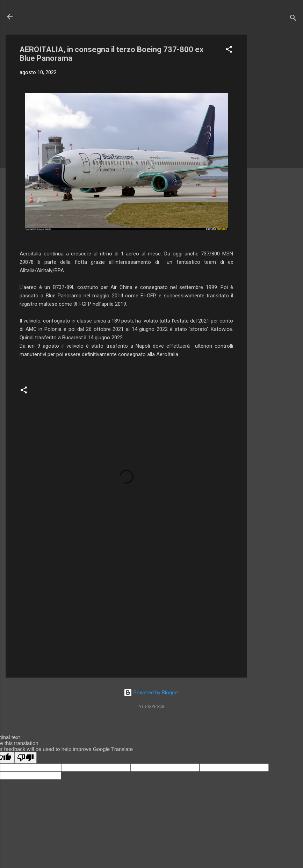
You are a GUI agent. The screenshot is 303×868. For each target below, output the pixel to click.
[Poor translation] (26, 758)
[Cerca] (293, 19)
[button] (229, 50)
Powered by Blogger (151, 693)
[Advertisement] (275, 139)
